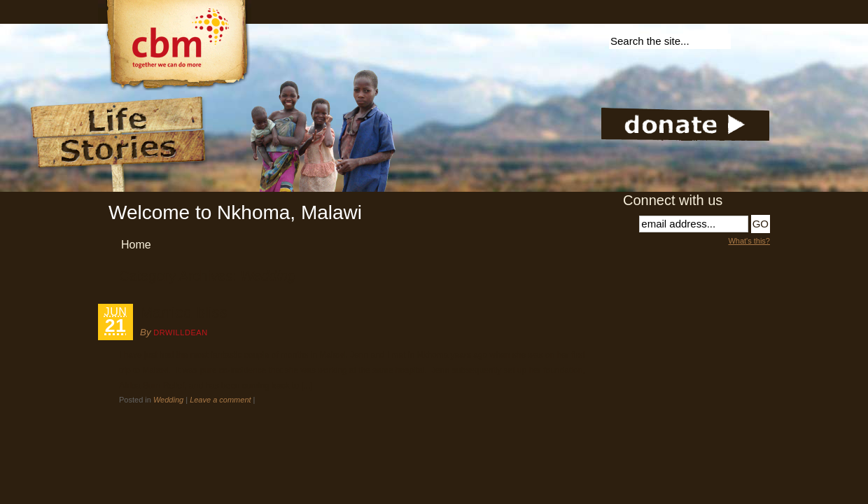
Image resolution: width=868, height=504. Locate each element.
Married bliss (184, 313)
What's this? (749, 241)
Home (136, 245)
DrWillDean (180, 332)
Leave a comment (220, 400)
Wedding (168, 400)
